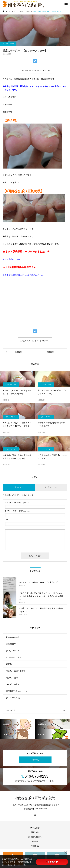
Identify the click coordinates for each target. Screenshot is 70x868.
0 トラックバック (51, 487)
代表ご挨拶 (35, 828)
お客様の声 (11, 644)
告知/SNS (35, 846)
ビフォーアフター (8, 44)
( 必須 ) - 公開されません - (18, 511)
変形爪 (9, 664)
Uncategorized (12, 637)
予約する (35, 760)
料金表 (35, 841)
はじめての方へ (35, 837)
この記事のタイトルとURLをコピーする (35, 70)
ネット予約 (52, 862)
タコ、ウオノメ (13, 651)
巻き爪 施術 (12, 678)
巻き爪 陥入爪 (13, 684)
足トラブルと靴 (13, 698)
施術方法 (35, 832)
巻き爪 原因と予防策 (16, 671)
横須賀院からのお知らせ (17, 691)
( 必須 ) (17, 503)
